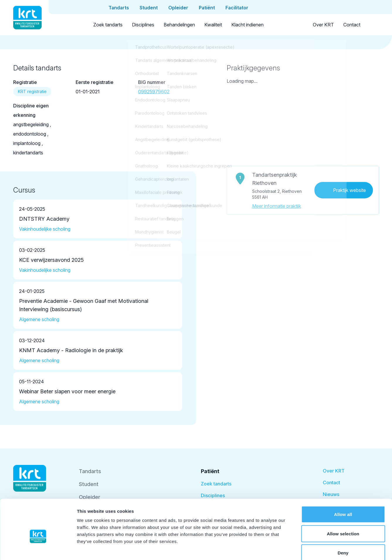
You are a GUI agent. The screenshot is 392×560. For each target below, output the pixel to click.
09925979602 (154, 92)
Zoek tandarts (108, 25)
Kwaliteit (213, 25)
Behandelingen (179, 25)
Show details (308, 548)
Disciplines (143, 25)
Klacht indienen (247, 25)
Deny (343, 521)
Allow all (343, 483)
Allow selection (343, 502)
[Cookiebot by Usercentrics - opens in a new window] (38, 549)
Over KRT (323, 25)
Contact (352, 25)
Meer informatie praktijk (277, 206)
